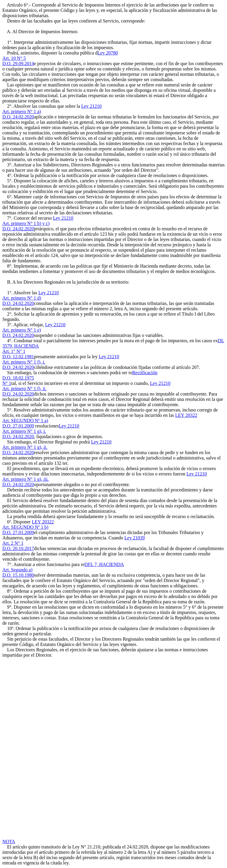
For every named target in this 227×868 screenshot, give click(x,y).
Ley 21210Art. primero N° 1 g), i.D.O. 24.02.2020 (41, 431)
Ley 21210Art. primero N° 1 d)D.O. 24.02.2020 (31, 298)
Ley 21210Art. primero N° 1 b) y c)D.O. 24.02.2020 (38, 223)
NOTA (9, 842)
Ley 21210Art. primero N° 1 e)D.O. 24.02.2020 (34, 330)
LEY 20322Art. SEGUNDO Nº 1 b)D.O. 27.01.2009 (28, 527)
